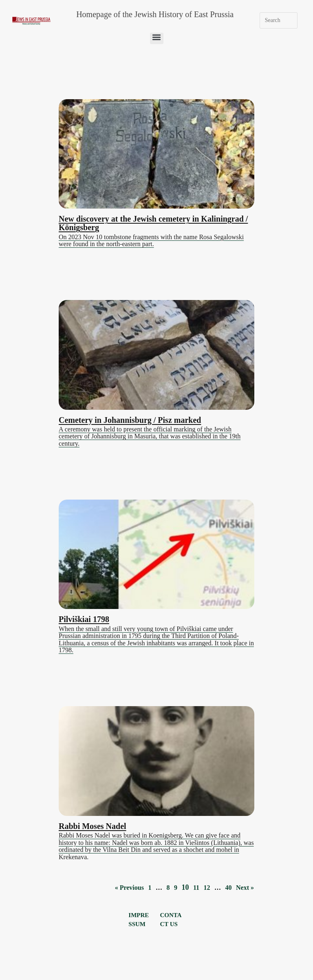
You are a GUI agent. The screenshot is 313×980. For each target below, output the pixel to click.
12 (207, 888)
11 (196, 888)
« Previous (129, 888)
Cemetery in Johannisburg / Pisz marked (130, 420)
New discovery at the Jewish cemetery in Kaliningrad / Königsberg (153, 223)
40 (229, 888)
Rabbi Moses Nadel (93, 826)
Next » (245, 888)
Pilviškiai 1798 (84, 619)
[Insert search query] (279, 20)
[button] (157, 38)
